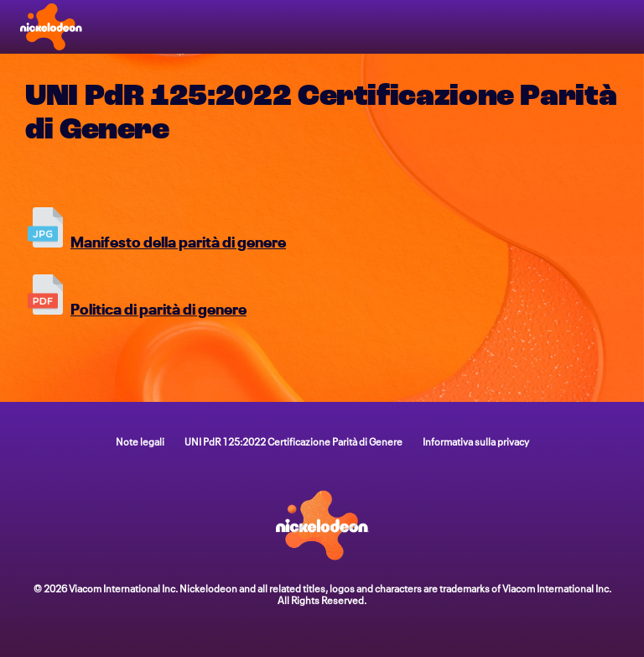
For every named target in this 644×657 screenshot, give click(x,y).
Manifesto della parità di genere (178, 240)
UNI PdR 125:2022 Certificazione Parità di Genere (293, 441)
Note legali (140, 441)
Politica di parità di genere (158, 308)
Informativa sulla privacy (476, 441)
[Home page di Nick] (51, 27)
